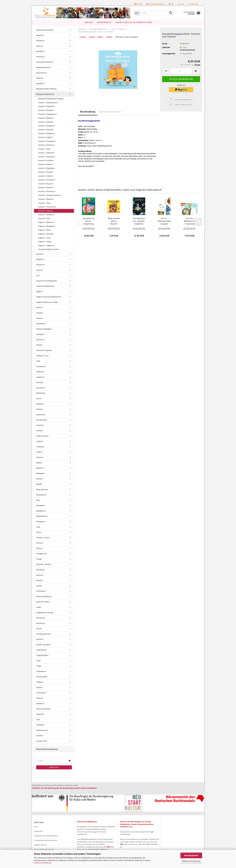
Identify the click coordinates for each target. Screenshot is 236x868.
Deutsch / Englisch (45, 137)
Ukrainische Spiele (43, 709)
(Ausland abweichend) (187, 50)
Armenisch (40, 57)
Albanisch (40, 35)
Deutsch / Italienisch (46, 153)
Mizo (38, 500)
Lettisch (39, 452)
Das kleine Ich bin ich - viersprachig (89, 221)
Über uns (89, 22)
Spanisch (40, 639)
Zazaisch (40, 736)
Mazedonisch (41, 495)
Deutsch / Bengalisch (46, 126)
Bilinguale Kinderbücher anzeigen (51, 99)
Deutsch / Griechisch (46, 145)
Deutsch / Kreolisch (46, 160)
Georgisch (40, 334)
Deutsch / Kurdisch (46, 164)
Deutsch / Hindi (44, 149)
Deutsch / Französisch (47, 141)
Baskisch (40, 78)
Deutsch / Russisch (46, 184)
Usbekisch (40, 725)
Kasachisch (41, 388)
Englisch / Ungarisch (46, 246)
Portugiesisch (41, 554)
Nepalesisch (41, 511)
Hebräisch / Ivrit (42, 356)
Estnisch (40, 307)
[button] (171, 4)
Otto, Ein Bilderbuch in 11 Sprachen (189, 221)
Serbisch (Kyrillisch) (44, 596)
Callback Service (40, 845)
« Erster (82, 37)
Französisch (41, 324)
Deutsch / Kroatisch (46, 110)
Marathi (39, 484)
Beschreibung (88, 112)
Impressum (38, 831)
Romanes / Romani (44, 564)
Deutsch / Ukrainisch (46, 215)
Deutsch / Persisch (46, 172)
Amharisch (40, 41)
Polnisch (40, 548)
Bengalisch (40, 84)
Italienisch (40, 372)
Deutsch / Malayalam (46, 168)
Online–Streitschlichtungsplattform (134, 22)
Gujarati (39, 345)
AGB (36, 827)
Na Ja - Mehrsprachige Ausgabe (164, 221)
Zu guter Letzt (41, 741)
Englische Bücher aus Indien (47, 302)
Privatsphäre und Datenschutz (46, 840)
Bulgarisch (40, 259)
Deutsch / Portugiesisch (48, 114)
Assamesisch (41, 73)
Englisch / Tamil (44, 238)
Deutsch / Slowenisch (47, 191)
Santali (39, 586)
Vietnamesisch (42, 730)
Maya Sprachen (42, 490)
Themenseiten (42, 677)
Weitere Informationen (191, 861)
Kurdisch (40, 431)
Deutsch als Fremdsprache (47, 281)
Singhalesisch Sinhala (45, 613)
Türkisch (40, 698)
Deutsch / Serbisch (46, 188)
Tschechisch (41, 693)
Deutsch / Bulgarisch (46, 133)
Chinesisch (40, 265)
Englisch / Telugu (45, 242)
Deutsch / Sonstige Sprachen (49, 195)
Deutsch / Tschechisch (47, 207)
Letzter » (110, 37)
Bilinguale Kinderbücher (45, 94)
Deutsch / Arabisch (46, 122)
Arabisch (40, 46)
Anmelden (54, 767)
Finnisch (39, 318)
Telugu (39, 666)
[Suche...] (137, 13)
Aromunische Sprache (45, 62)
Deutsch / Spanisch (46, 199)
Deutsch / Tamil (44, 203)
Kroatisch (40, 425)
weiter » (101, 37)
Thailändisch (41, 671)
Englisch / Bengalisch (46, 226)
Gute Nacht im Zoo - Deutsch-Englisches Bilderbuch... (139, 221)
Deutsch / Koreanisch (47, 157)
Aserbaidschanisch (44, 67)
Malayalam (40, 473)
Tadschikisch (41, 650)
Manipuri (40, 479)
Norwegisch (41, 522)
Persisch (40, 543)
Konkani (39, 409)
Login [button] (181, 4)
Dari (38, 275)
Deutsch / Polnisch (46, 176)
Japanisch (40, 377)
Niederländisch (42, 516)
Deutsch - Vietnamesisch (48, 103)
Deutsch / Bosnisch (46, 130)
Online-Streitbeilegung (156, 4)
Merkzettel (193, 4)
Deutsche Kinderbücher (45, 286)
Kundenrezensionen (110, 112)
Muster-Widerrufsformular (44, 850)
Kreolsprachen (42, 420)
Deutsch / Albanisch (46, 118)
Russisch (40, 575)
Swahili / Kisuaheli (43, 645)
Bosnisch (40, 254)
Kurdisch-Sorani (42, 436)
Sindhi (39, 607)
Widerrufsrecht (104, 22)
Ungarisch (40, 714)
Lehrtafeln (40, 447)
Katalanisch (41, 393)
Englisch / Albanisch (46, 222)
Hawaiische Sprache (44, 350)
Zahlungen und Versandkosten (46, 836)
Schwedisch (41, 591)
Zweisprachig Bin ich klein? (49, 249)
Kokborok (40, 404)
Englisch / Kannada (46, 234)
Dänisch (39, 270)
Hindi (38, 361)
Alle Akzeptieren (191, 855)
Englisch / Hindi (44, 230)
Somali (39, 629)
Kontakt (139, 4)
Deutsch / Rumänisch (47, 180)
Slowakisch (41, 618)
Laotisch (40, 441)
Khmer (39, 398)
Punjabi (39, 559)
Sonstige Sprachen (43, 634)
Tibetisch (40, 682)
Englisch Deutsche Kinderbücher (49, 297)
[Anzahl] (181, 71)
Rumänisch (41, 570)
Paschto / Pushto (43, 538)
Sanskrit (39, 580)
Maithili (39, 463)
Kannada (40, 382)
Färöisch (40, 313)
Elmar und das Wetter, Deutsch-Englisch (114, 221)
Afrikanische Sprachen (45, 30)
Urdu (38, 720)
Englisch (39, 292)
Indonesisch (41, 366)
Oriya (38, 527)
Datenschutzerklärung (42, 863)
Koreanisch (41, 415)
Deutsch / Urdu (44, 218)
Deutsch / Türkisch (46, 211)
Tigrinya (39, 687)
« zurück (91, 37)
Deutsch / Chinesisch (46, 106)
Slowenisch (41, 623)
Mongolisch (41, 505)
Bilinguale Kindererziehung (46, 89)
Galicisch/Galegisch (44, 329)
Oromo (39, 532)
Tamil (38, 661)
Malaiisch (40, 468)
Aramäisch (40, 51)
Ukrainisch (40, 703)
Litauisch (40, 457)
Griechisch (40, 340)
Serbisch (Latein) (43, 602)
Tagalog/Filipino (42, 655)
